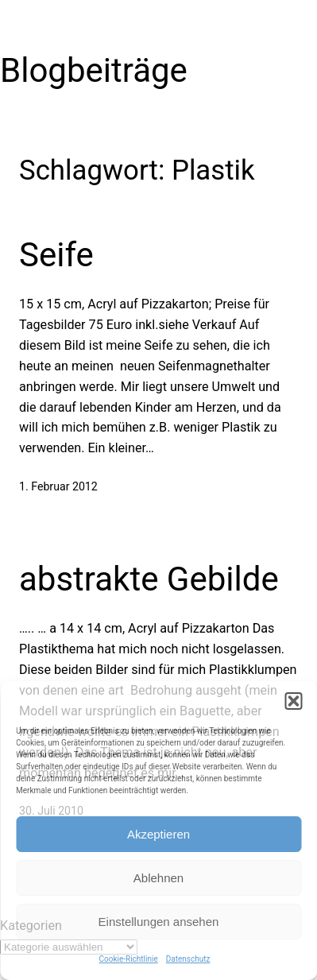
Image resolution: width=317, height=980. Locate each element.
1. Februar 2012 (58, 486)
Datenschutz (188, 959)
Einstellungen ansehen (159, 922)
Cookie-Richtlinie (129, 959)
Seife (56, 255)
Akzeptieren (158, 834)
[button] (293, 701)
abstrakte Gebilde (149, 579)
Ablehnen (158, 878)
